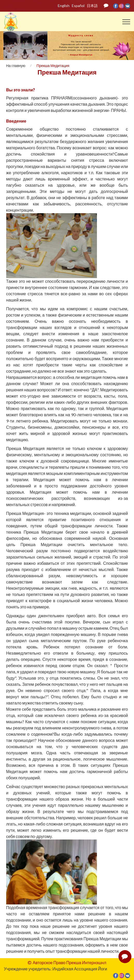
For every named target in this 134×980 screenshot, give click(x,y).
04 (72, 45)
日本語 (92, 6)
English (64, 6)
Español (78, 6)
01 (56, 45)
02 (62, 45)
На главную (16, 66)
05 (78, 45)
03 (67, 45)
